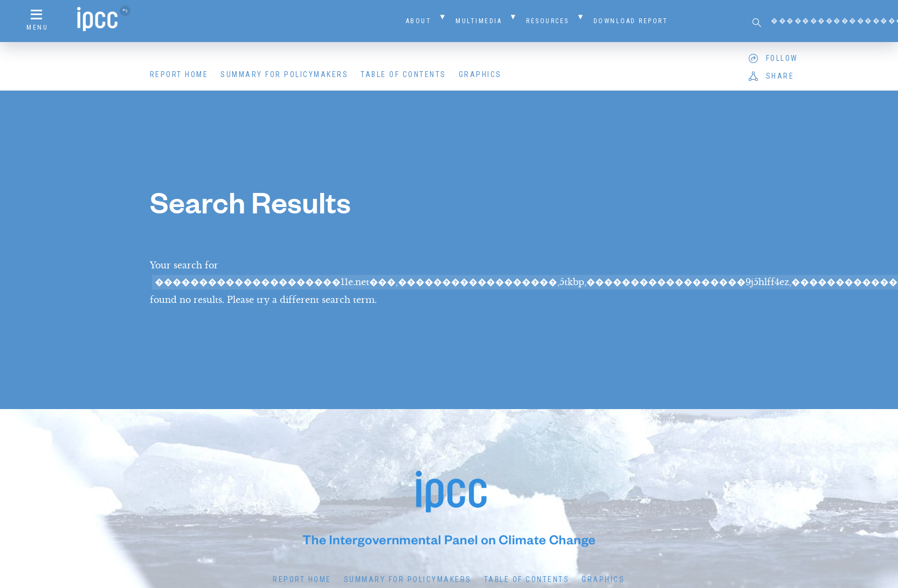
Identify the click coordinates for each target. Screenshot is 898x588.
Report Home (179, 74)
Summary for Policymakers (284, 74)
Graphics (480, 74)
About (419, 21)
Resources (548, 21)
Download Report (631, 21)
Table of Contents (403, 74)
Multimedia (479, 21)
